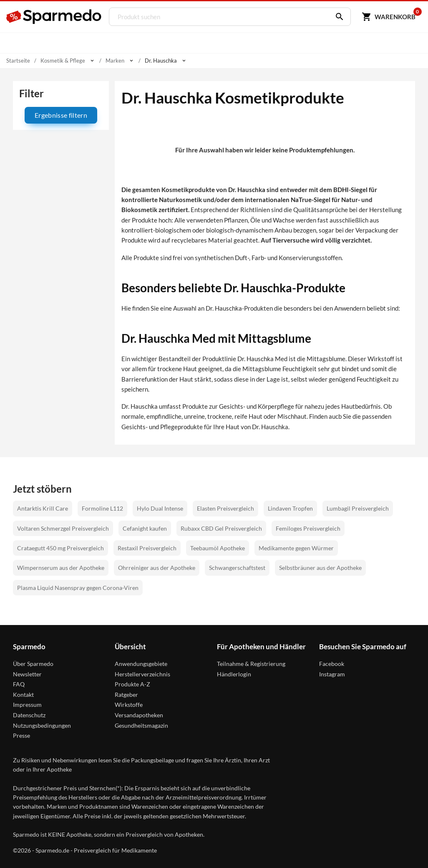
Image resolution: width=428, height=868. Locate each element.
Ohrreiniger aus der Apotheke (157, 568)
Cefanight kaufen (145, 528)
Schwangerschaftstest (237, 568)
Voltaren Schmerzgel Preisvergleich (63, 528)
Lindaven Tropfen (290, 508)
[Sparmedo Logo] (54, 17)
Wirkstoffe (129, 705)
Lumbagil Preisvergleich (358, 508)
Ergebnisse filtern (61, 115)
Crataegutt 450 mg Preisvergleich (60, 548)
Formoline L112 (102, 508)
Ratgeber (126, 695)
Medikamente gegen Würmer (296, 548)
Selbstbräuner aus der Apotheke (320, 568)
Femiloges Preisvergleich (308, 528)
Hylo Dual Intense (160, 508)
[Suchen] (337, 17)
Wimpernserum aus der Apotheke (61, 568)
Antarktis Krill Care (43, 508)
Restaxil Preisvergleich (147, 548)
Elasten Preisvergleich (225, 508)
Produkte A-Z (132, 684)
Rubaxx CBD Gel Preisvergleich (221, 528)
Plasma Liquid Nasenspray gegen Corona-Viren (78, 588)
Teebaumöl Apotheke (218, 548)
